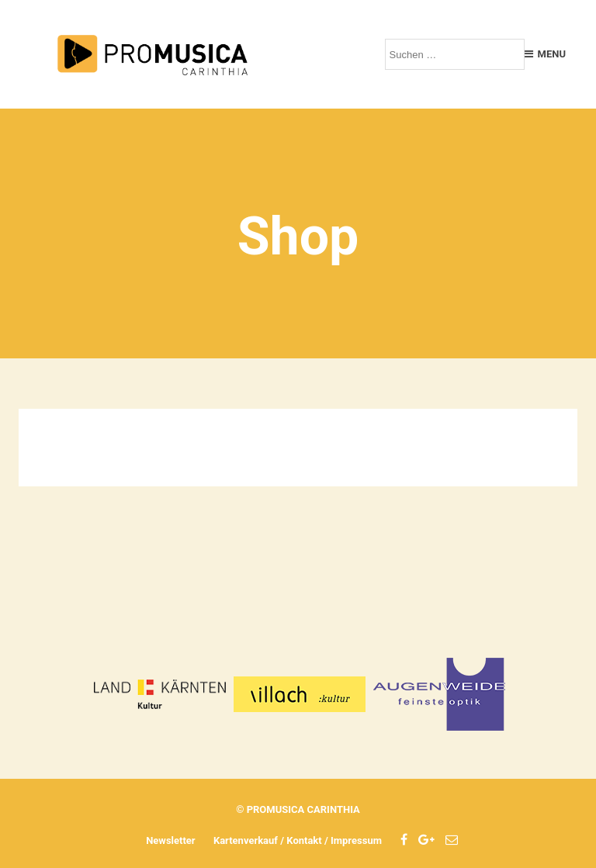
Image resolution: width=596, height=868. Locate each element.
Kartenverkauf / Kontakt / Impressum (298, 840)
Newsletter (170, 840)
